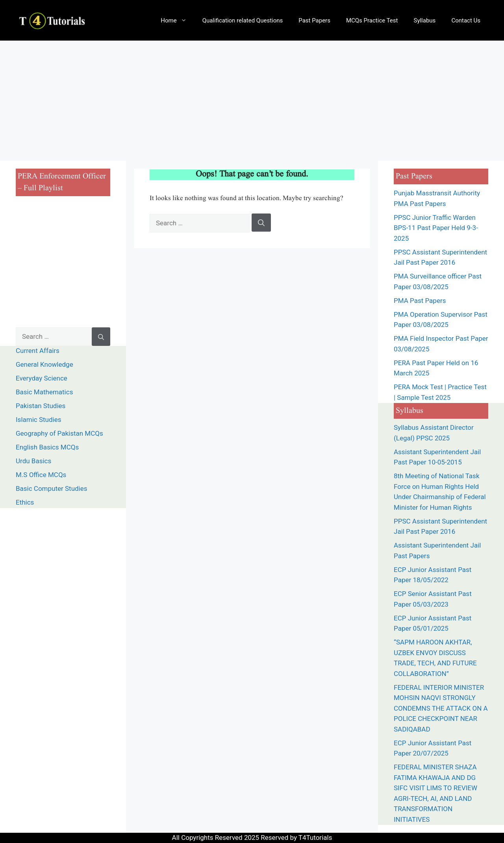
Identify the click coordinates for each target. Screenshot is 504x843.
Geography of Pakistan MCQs (59, 433)
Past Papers (314, 20)
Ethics (25, 502)
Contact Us (466, 20)
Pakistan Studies (41, 406)
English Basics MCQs (47, 447)
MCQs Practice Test (372, 20)
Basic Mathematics (44, 392)
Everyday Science (42, 378)
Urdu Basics (33, 461)
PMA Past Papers (421, 301)
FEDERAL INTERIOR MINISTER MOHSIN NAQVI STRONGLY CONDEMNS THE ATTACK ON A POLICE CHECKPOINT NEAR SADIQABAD (441, 708)
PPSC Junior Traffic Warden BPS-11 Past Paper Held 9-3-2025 (436, 228)
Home (177, 20)
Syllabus (424, 20)
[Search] (261, 223)
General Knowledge (44, 364)
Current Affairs (38, 351)
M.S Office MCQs (41, 475)
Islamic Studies (38, 420)
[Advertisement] (252, 100)
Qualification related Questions (243, 20)
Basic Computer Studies (52, 488)
